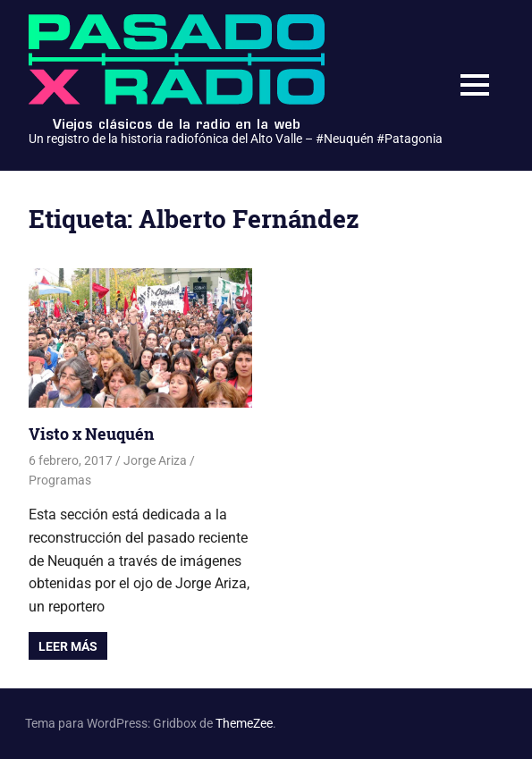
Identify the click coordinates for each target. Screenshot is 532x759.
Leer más (68, 646)
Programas (60, 480)
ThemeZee (244, 723)
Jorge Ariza (155, 460)
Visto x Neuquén (91, 434)
